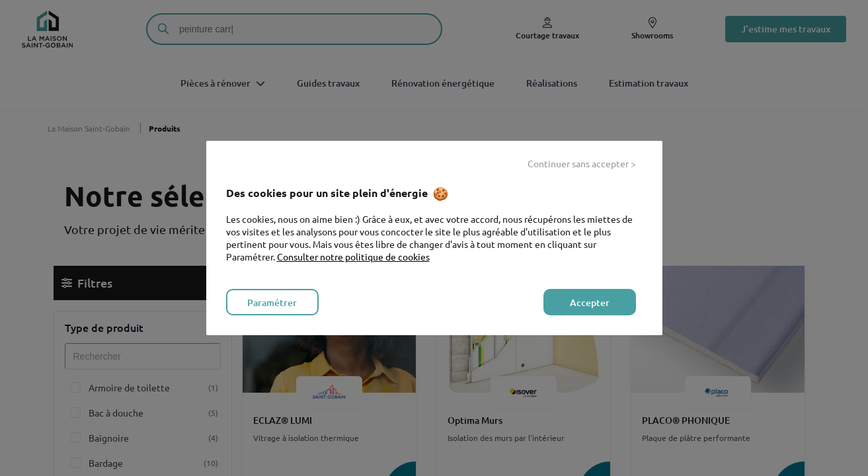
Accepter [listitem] (590, 302)
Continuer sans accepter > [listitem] (582, 163)
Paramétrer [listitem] (272, 302)
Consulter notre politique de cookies (353, 257)
